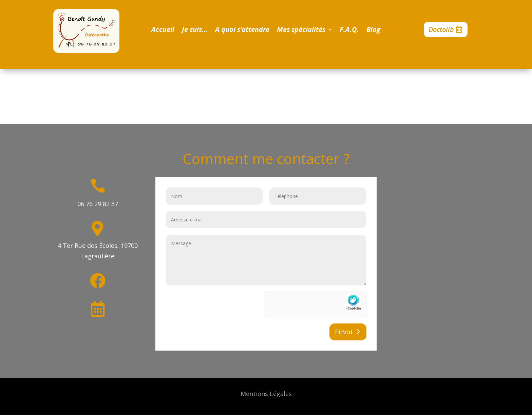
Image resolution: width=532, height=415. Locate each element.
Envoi (344, 332)
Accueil (163, 31)
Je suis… (195, 31)
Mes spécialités (301, 31)
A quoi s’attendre (242, 31)
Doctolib (441, 29)
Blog (373, 31)
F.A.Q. (349, 31)
